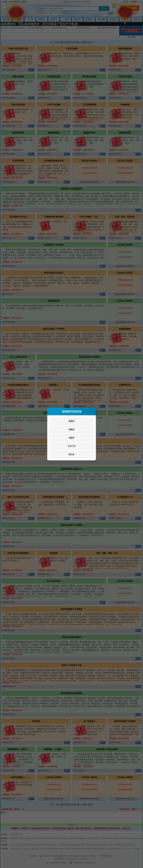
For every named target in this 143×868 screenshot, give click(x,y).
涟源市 (72, 438)
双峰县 (72, 429)
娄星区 (72, 421)
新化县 (72, 454)
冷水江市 (72, 446)
